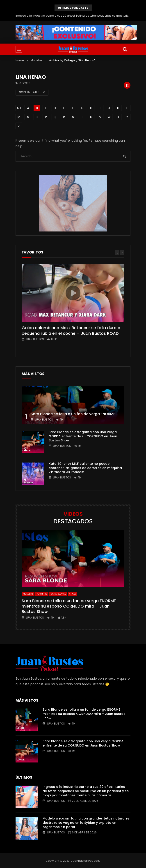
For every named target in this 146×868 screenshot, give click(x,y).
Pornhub (42, 594)
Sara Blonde (58, 594)
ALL (19, 108)
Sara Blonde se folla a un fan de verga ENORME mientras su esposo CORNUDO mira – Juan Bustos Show (69, 606)
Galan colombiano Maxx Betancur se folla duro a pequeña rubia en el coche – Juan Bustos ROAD (71, 330)
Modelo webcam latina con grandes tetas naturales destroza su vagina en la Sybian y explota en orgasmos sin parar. (86, 823)
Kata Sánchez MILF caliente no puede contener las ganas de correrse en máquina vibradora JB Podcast (85, 468)
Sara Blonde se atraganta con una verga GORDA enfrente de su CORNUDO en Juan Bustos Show (83, 436)
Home (20, 60)
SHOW (73, 594)
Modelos (36, 60)
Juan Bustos (35, 339)
